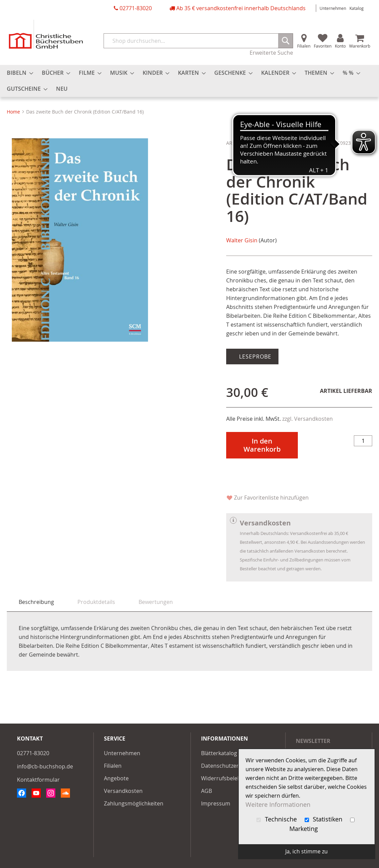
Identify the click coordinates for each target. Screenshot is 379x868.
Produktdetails (96, 602)
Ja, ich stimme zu (306, 851)
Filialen (304, 46)
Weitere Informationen (278, 805)
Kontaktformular (38, 780)
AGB (206, 791)
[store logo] (46, 34)
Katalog (357, 8)
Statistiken (324, 819)
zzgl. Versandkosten (308, 419)
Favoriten (323, 46)
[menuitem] (18, 73)
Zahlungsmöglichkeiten (134, 803)
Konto (340, 46)
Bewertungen (156, 602)
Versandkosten (123, 791)
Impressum (216, 803)
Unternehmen (333, 8)
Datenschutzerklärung (230, 766)
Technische (277, 819)
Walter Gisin (242, 240)
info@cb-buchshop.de (45, 766)
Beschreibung (36, 602)
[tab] (36, 602)
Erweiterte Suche (271, 53)
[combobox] (198, 41)
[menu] (189, 81)
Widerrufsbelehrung (227, 778)
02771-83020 (136, 8)
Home (13, 112)
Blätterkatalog (219, 753)
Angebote (116, 778)
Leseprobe (254, 357)
